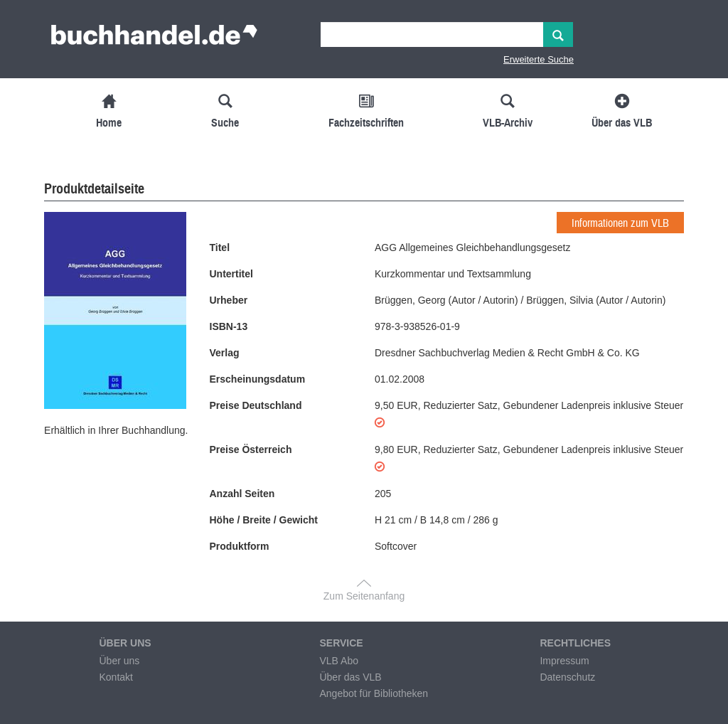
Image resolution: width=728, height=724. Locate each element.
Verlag (225, 353)
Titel (220, 247)
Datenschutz (567, 677)
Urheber (229, 300)
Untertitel (231, 274)
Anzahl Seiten (242, 494)
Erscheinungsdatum (258, 379)
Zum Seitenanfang (364, 596)
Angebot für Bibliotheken (374, 693)
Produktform (240, 546)
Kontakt (116, 677)
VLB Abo (339, 661)
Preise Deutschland (256, 405)
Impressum (564, 661)
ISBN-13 (229, 326)
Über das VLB (350, 677)
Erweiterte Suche (539, 59)
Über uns (119, 661)
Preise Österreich (251, 449)
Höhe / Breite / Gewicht (264, 520)
